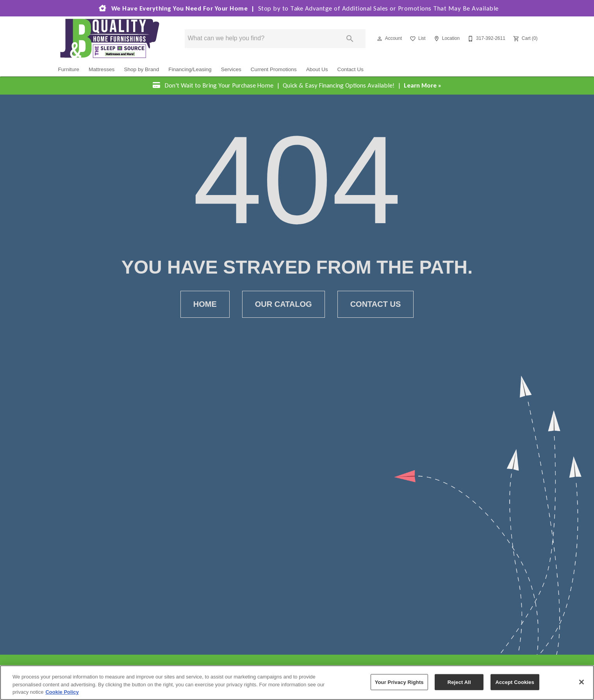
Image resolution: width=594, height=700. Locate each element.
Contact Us (351, 70)
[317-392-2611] (486, 39)
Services (231, 70)
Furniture (69, 70)
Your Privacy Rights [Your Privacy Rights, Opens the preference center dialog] (399, 682)
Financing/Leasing (190, 70)
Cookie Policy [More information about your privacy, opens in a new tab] (62, 692)
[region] (297, 683)
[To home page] (110, 39)
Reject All (459, 682)
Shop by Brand (141, 70)
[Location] (446, 39)
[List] (417, 39)
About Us (317, 70)
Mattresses (102, 70)
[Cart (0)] (525, 39)
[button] (380, 39)
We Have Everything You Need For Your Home (297, 9)
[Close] (582, 682)
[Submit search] (350, 39)
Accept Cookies (515, 682)
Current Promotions (274, 70)
